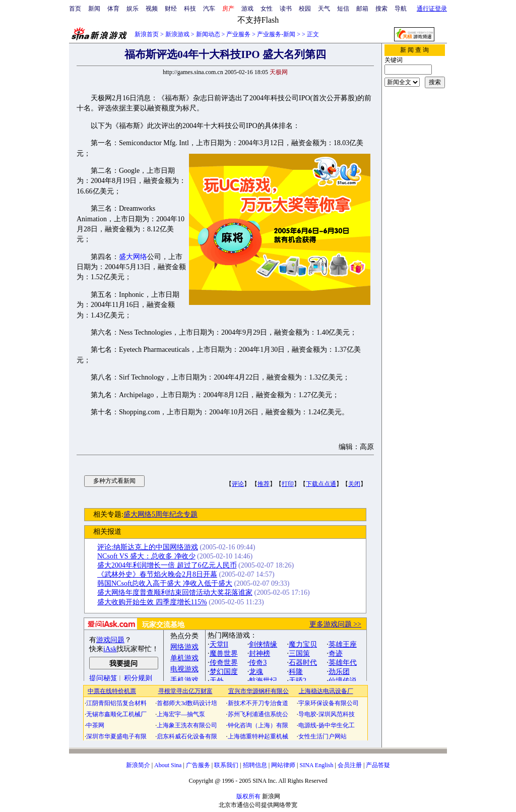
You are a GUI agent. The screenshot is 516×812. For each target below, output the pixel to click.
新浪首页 (147, 34)
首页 (75, 9)
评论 (238, 484)
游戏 (247, 9)
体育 (113, 9)
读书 (286, 9)
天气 (324, 9)
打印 (288, 484)
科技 (190, 9)
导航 (401, 9)
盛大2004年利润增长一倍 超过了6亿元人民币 (167, 565)
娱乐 (133, 9)
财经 (171, 9)
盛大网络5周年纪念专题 (160, 514)
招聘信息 (255, 765)
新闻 (94, 9)
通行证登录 (432, 9)
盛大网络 (133, 257)
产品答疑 (378, 765)
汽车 (209, 9)
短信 (343, 9)
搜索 (381, 9)
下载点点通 (321, 484)
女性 (267, 9)
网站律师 (283, 765)
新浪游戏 (177, 34)
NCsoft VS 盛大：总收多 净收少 (146, 556)
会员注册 (350, 765)
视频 (152, 9)
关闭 (354, 484)
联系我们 (226, 765)
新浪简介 (138, 765)
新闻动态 (208, 34)
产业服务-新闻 (276, 34)
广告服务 (198, 765)
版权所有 (248, 796)
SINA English (316, 765)
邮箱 (362, 9)
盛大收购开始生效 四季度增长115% (152, 602)
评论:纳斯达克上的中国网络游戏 (148, 547)
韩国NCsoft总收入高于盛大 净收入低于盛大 (165, 583)
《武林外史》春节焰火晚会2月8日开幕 (157, 574)
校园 (305, 9)
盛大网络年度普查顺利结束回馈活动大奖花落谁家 (175, 592)
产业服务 (238, 34)
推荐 (264, 484)
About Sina (168, 765)
